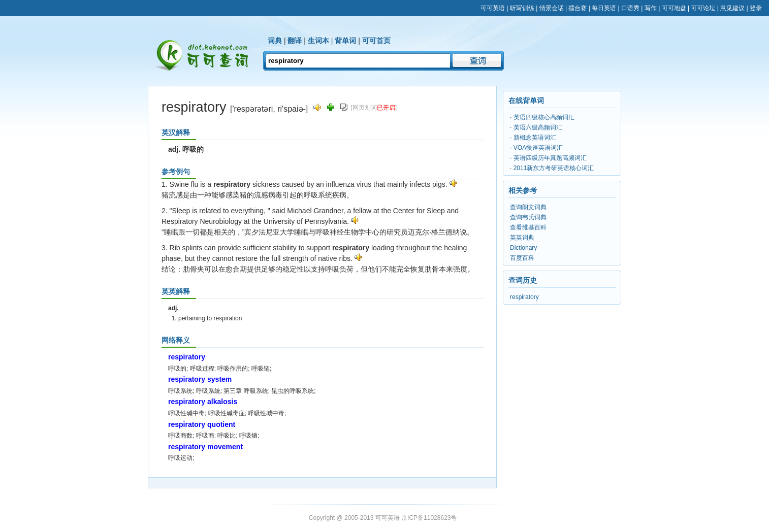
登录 (756, 8)
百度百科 (522, 258)
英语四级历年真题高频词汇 (550, 158)
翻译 (295, 41)
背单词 (345, 41)
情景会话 (552, 8)
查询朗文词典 (528, 207)
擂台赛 (578, 8)
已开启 (386, 108)
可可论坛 (703, 8)
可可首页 (376, 41)
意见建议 (732, 8)
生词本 (318, 41)
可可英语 (493, 8)
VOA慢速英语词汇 (538, 148)
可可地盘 (674, 8)
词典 (275, 41)
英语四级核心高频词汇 (544, 117)
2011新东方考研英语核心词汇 (554, 168)
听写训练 (522, 8)
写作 (651, 8)
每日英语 (604, 8)
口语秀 (630, 8)
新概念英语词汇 (535, 138)
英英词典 (522, 238)
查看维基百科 (528, 227)
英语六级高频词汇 (538, 127)
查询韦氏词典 (528, 217)
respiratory (524, 297)
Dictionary (523, 248)
